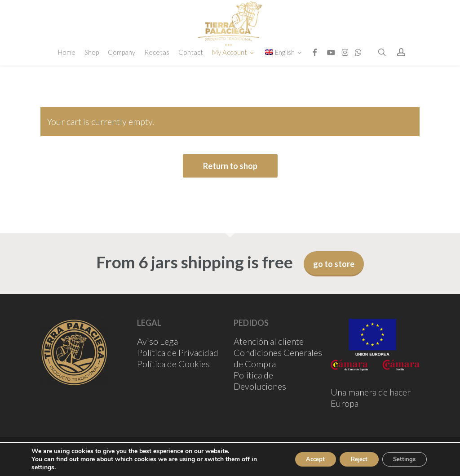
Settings (401, 459)
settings (43, 467)
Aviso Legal (159, 341)
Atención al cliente (269, 341)
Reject (350, 459)
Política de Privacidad (178, 352)
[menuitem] (285, 77)
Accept (301, 459)
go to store (334, 264)
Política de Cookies (173, 364)
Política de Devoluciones (260, 380)
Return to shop (230, 166)
